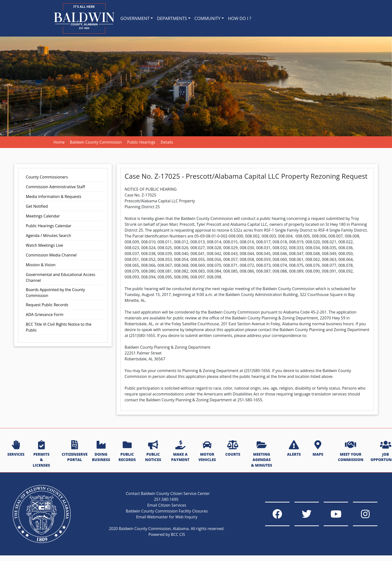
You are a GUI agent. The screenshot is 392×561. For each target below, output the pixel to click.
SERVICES (16, 449)
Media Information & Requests (54, 197)
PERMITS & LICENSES (41, 454)
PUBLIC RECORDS (127, 451)
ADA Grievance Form (45, 315)
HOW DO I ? (240, 18)
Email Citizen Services (167, 505)
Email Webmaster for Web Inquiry (167, 517)
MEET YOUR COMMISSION (351, 451)
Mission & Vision (41, 265)
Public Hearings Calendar (49, 226)
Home (59, 142)
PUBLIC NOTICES (153, 451)
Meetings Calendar (43, 216)
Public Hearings (141, 142)
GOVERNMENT (135, 18)
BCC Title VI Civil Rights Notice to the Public (59, 327)
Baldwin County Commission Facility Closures (167, 511)
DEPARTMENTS (172, 18)
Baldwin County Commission (96, 142)
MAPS (318, 449)
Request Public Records (47, 305)
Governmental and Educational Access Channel (61, 277)
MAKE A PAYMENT (180, 451)
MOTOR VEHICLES (207, 451)
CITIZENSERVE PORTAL (75, 451)
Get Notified (37, 206)
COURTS (233, 449)
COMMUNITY (207, 18)
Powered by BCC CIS (167, 534)
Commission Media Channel (51, 255)
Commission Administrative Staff (55, 187)
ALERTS (294, 449)
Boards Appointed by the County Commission (55, 293)
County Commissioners (47, 177)
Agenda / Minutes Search (49, 236)
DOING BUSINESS (101, 451)
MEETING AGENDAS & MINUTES (261, 454)
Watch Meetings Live (45, 245)
